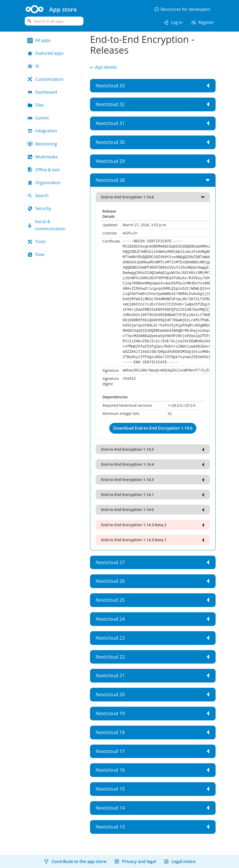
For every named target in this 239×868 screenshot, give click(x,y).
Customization (45, 79)
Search (38, 195)
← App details (103, 67)
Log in (173, 23)
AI (33, 66)
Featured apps (45, 53)
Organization (44, 183)
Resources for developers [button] (182, 9)
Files (36, 105)
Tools (37, 242)
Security (39, 208)
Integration (42, 131)
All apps (39, 40)
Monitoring (42, 144)
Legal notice (180, 861)
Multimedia (43, 157)
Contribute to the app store (75, 861)
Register (202, 23)
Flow (36, 254)
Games (38, 118)
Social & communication (46, 225)
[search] (54, 21)
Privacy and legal (135, 861)
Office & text (44, 170)
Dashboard (42, 92)
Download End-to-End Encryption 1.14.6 (153, 428)
